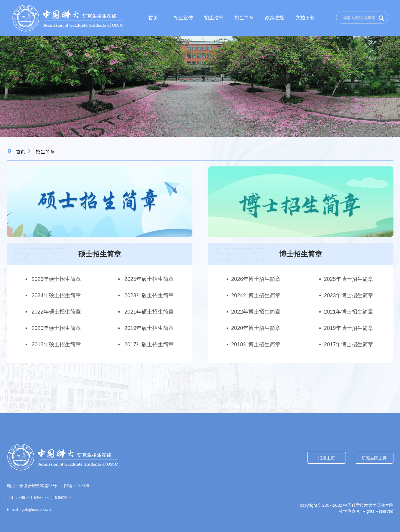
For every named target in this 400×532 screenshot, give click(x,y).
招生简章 (244, 18)
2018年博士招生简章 (256, 344)
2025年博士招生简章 (349, 279)
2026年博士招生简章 (256, 279)
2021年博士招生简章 (349, 312)
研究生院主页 (374, 458)
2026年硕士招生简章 (55, 279)
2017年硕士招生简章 (148, 344)
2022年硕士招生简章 (55, 312)
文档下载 (305, 18)
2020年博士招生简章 (256, 328)
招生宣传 (183, 18)
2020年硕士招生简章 (55, 328)
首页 (153, 18)
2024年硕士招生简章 (55, 295)
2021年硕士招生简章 (148, 312)
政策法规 (274, 18)
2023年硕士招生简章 (148, 295)
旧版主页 (327, 458)
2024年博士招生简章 (256, 295)
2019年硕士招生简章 (148, 328)
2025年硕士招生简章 (148, 279)
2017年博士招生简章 (349, 344)
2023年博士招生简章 (349, 295)
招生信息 (214, 18)
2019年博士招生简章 (349, 328)
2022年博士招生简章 (256, 312)
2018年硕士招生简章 (55, 344)
